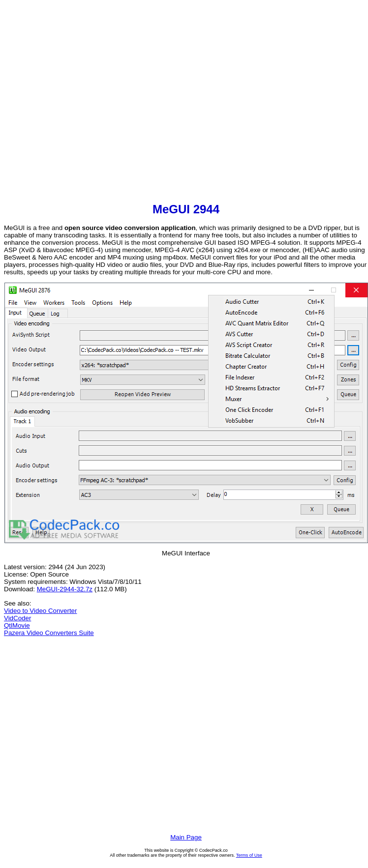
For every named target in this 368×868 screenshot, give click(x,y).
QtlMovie (17, 625)
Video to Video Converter (40, 611)
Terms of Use (249, 855)
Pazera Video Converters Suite (49, 633)
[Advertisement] (92, 102)
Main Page (186, 837)
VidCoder (17, 618)
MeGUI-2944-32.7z (65, 589)
